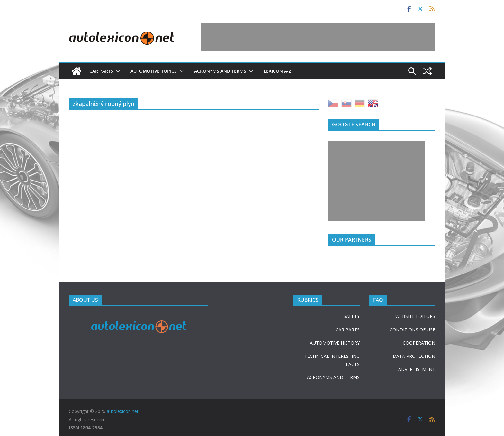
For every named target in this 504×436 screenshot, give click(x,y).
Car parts (101, 71)
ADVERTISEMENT (417, 369)
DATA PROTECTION (414, 356)
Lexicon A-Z (277, 71)
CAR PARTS (348, 330)
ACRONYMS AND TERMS (333, 377)
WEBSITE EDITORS (415, 316)
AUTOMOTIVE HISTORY (335, 343)
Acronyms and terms (220, 71)
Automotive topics (154, 71)
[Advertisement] (318, 37)
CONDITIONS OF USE (412, 330)
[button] (117, 71)
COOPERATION (419, 343)
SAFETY (352, 316)
